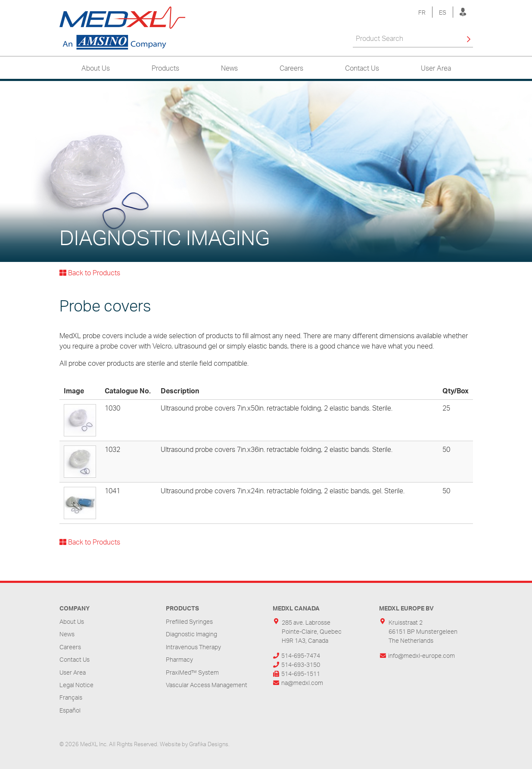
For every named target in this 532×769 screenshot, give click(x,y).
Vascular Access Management (207, 685)
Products (165, 68)
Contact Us (362, 68)
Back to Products (90, 273)
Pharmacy (179, 659)
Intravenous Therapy (193, 647)
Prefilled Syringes (189, 621)
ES (443, 12)
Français (71, 697)
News (229, 68)
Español (70, 710)
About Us (96, 68)
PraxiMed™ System (192, 672)
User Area (436, 68)
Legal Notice (76, 685)
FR (422, 12)
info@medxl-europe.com (422, 655)
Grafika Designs (209, 744)
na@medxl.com (302, 683)
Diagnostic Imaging (191, 634)
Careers (291, 68)
